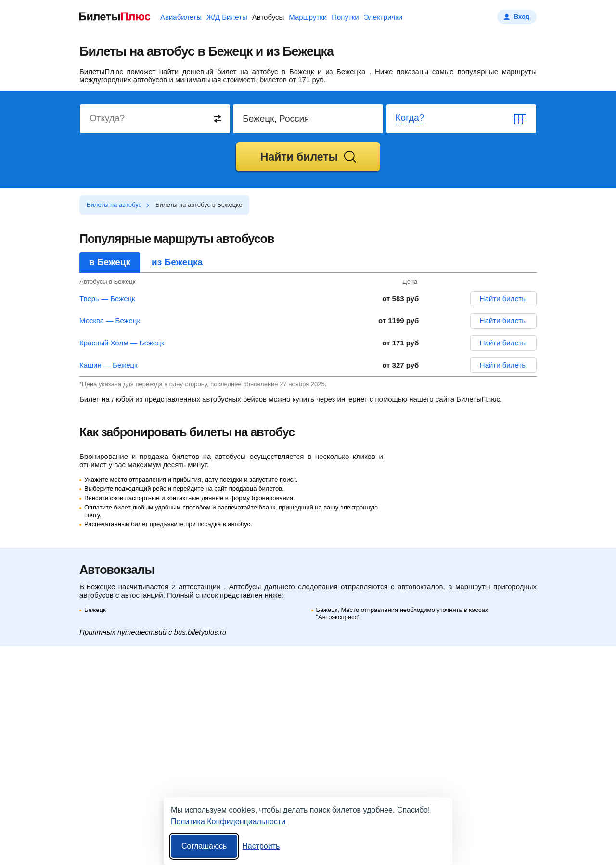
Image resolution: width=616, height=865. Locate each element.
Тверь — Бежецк (107, 299)
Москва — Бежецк (110, 321)
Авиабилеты (181, 17)
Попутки (345, 17)
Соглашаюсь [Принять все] (204, 846)
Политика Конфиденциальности (228, 821)
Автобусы (268, 17)
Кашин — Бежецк (109, 365)
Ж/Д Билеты (227, 17)
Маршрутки (308, 17)
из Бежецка (177, 262)
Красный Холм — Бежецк (122, 343)
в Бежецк (110, 262)
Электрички (383, 17)
